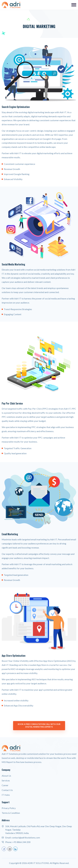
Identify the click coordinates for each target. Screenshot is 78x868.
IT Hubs (6, 795)
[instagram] (10, 849)
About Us (6, 776)
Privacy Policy (9, 808)
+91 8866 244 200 (21, 842)
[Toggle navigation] (74, 5)
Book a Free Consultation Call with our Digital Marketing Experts (39, 726)
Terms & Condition (11, 813)
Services (6, 780)
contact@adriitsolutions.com (26, 837)
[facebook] (4, 849)
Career (5, 785)
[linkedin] (15, 849)
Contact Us (7, 790)
